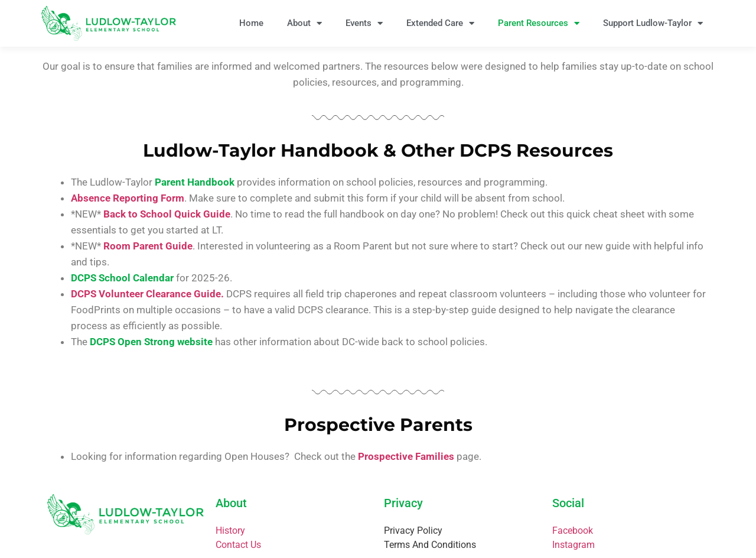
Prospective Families (406, 456)
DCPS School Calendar (122, 278)
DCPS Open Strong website (151, 342)
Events (364, 23)
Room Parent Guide (148, 246)
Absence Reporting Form (128, 198)
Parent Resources (539, 23)
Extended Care (440, 23)
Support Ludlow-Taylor (653, 23)
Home (251, 23)
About (304, 23)
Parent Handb (186, 182)
